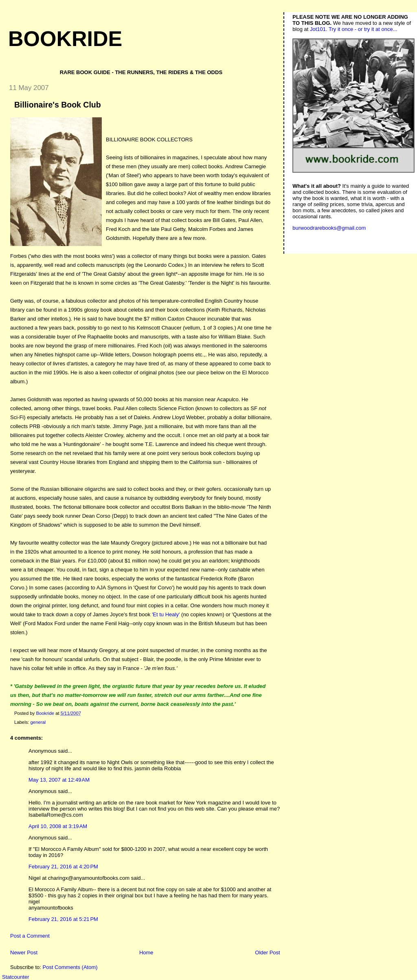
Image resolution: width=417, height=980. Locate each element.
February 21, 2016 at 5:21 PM (63, 919)
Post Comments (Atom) (70, 967)
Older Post (267, 953)
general (38, 722)
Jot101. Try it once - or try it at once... (354, 29)
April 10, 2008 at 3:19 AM (58, 826)
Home (146, 953)
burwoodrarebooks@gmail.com (329, 228)
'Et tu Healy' (166, 614)
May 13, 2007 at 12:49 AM (59, 780)
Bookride (65, 39)
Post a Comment (30, 936)
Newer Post (24, 953)
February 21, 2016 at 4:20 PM (63, 867)
